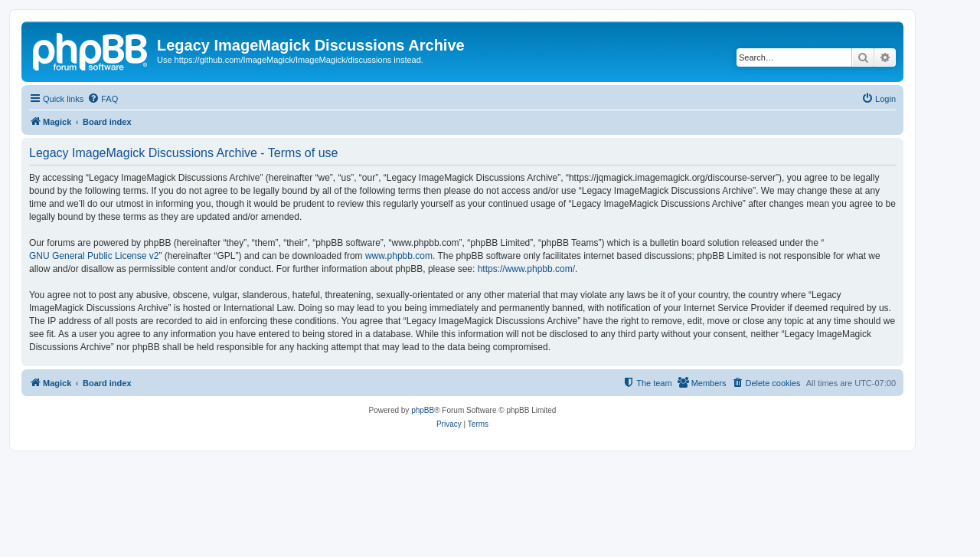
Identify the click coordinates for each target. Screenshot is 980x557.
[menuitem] (103, 99)
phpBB (423, 410)
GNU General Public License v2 (94, 256)
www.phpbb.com (399, 256)
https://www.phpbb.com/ (526, 269)
